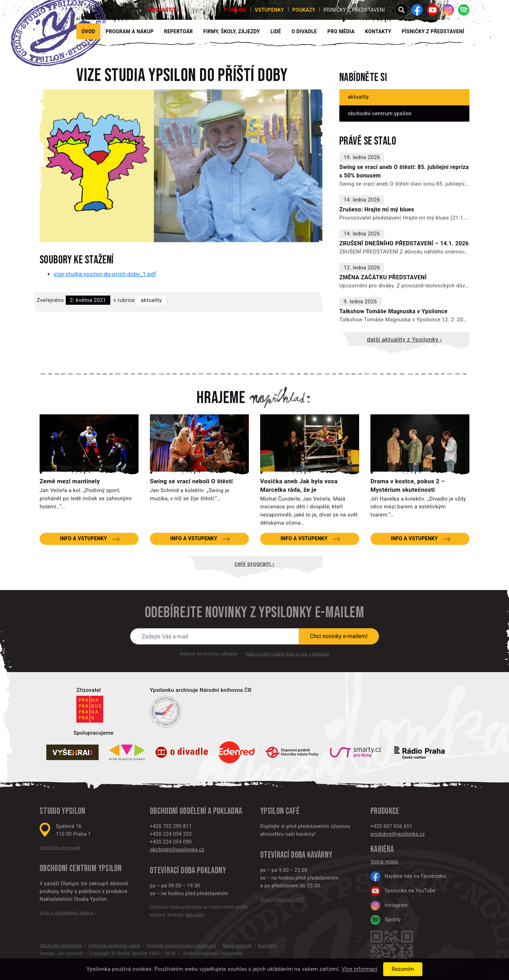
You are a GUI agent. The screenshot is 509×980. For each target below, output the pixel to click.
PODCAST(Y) (164, 10)
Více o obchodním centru (66, 913)
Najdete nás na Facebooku (408, 876)
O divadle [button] (304, 31)
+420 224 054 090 (171, 842)
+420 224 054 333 (171, 834)
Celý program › (255, 564)
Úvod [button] (88, 31)
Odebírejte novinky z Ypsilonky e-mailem (255, 613)
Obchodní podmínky (61, 946)
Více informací (360, 969)
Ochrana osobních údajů (114, 946)
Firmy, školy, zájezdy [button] (232, 31)
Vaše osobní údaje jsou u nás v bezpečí (287, 654)
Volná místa (384, 862)
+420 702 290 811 (171, 826)
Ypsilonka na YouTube (403, 891)
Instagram (389, 905)
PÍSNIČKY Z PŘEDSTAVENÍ (433, 31)
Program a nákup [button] (130, 31)
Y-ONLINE (235, 10)
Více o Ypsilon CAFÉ (282, 899)
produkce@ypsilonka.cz (398, 834)
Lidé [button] (276, 31)
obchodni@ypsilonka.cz (177, 850)
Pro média (341, 31)
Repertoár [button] (179, 31)
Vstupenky (270, 10)
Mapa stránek (237, 946)
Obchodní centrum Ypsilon (380, 113)
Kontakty (378, 31)
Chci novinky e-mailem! (339, 636)
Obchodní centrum (68, 868)
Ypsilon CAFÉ (280, 811)
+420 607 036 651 (391, 826)
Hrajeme (221, 398)
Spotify (386, 920)
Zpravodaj (201, 10)
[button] (402, 10)
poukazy (304, 10)
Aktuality (151, 300)
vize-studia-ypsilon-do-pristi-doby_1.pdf (105, 274)
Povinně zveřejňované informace (182, 946)
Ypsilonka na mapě (60, 848)
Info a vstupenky (84, 538)
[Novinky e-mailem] (215, 636)
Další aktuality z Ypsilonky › (404, 339)
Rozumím (403, 969)
